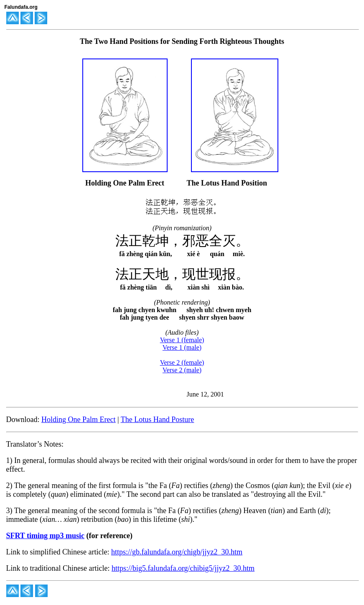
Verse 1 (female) (182, 340)
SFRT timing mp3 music (46, 536)
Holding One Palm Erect (78, 419)
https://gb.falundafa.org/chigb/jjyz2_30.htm (177, 552)
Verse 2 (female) (182, 362)
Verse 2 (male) (182, 370)
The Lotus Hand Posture (157, 419)
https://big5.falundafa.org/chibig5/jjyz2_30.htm (183, 568)
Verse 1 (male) (182, 347)
